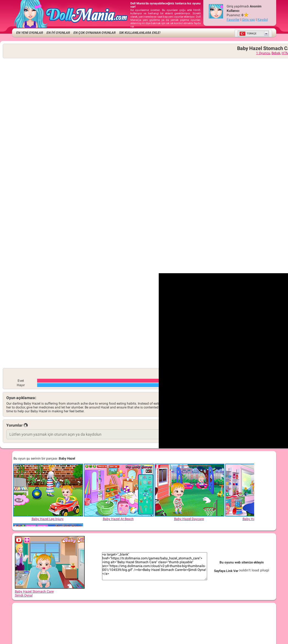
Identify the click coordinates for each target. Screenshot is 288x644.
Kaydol (263, 20)
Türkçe (248, 34)
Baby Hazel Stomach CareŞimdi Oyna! (50, 592)
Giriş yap (249, 20)
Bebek (276, 53)
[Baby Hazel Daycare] (189, 490)
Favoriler (233, 20)
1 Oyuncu (263, 53)
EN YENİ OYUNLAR (30, 33)
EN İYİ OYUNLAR (58, 33)
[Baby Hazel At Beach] (119, 490)
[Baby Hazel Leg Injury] (48, 490)
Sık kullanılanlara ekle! (140, 33)
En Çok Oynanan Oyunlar (94, 33)
